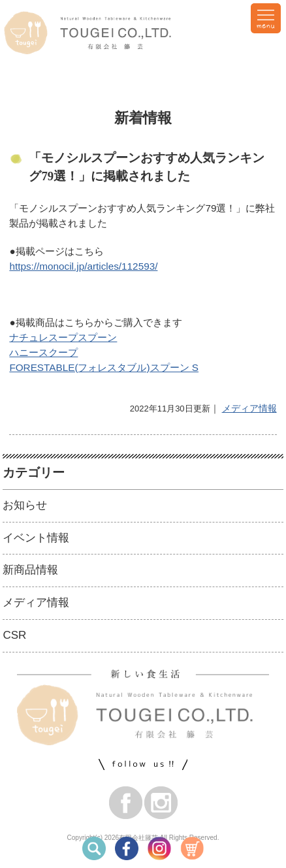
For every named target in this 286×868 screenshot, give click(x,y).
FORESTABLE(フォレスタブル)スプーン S (104, 367)
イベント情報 (36, 538)
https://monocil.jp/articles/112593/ (83, 266)
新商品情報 (30, 570)
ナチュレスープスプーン (63, 337)
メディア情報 (249, 408)
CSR (14, 635)
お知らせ (25, 505)
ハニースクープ (43, 352)
